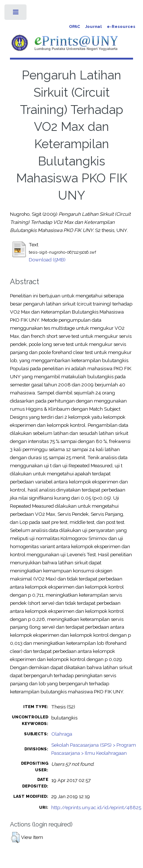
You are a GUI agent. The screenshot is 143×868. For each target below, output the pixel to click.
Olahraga (62, 734)
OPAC (74, 27)
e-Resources (121, 27)
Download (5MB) (47, 260)
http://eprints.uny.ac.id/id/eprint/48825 (96, 807)
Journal (93, 27)
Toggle (16, 14)
